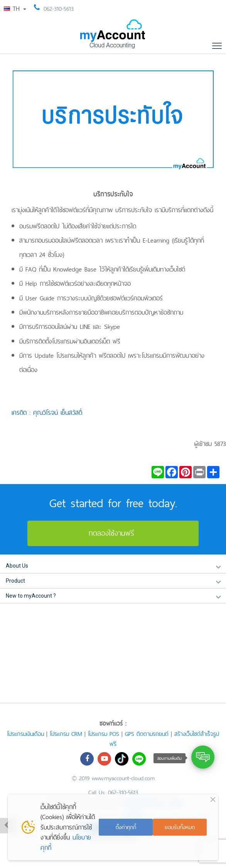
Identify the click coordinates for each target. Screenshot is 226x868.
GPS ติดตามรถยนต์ (147, 734)
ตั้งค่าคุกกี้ (126, 827)
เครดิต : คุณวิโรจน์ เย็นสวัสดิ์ (47, 412)
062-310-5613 (59, 9)
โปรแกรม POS (104, 734)
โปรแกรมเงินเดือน (25, 734)
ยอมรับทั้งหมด (180, 827)
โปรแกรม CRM (66, 734)
